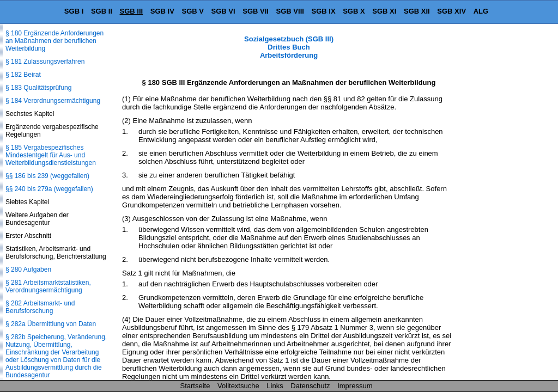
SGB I (74, 11)
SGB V (192, 11)
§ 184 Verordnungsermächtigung (53, 101)
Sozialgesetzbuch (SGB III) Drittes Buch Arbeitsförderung (289, 47)
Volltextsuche (238, 386)
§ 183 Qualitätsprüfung (38, 88)
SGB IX (324, 11)
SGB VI (223, 11)
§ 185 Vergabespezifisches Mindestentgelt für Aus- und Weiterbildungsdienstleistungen (51, 155)
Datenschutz (310, 386)
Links (275, 386)
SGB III (132, 11)
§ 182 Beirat (23, 75)
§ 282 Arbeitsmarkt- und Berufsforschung (40, 307)
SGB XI (384, 11)
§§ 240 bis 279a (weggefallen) (49, 189)
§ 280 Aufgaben (28, 269)
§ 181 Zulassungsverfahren (45, 62)
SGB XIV (451, 11)
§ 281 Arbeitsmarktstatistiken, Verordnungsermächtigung (48, 286)
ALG (481, 11)
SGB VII (256, 11)
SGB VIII (290, 11)
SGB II (102, 11)
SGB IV (162, 11)
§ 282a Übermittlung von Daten (51, 324)
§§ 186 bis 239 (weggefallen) (47, 176)
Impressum (355, 386)
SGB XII (417, 11)
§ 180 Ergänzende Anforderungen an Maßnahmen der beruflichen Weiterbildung (54, 41)
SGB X (354, 11)
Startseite (195, 386)
